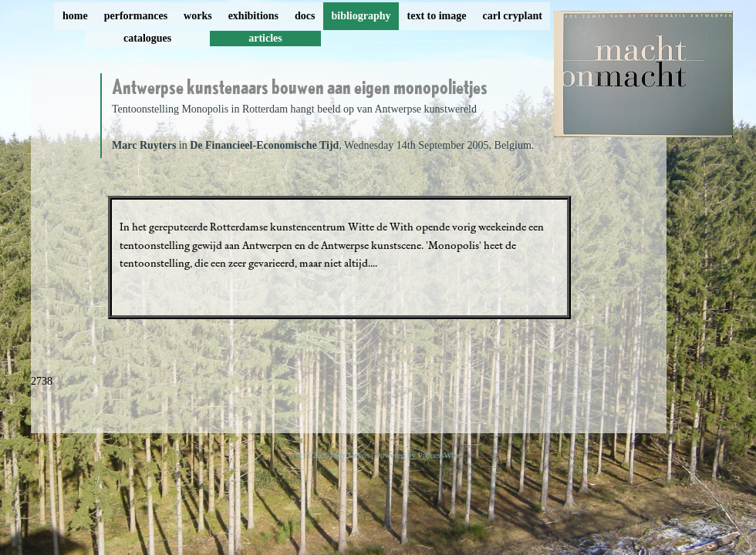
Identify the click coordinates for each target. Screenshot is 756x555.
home (75, 16)
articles (265, 38)
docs (305, 16)
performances (136, 16)
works (198, 16)
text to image (437, 16)
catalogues (147, 38)
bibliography (361, 16)
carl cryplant (512, 16)
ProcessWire (439, 455)
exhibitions (253, 16)
